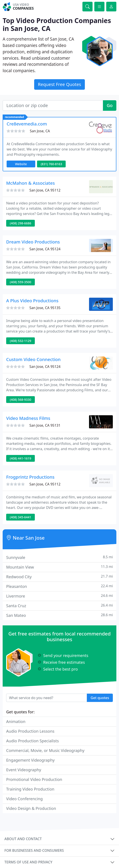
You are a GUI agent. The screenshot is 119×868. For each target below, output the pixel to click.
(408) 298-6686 (21, 223)
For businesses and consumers (34, 850)
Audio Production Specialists (33, 741)
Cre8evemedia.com (27, 124)
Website (21, 164)
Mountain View (59, 567)
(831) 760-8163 (51, 164)
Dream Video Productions (33, 242)
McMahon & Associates (31, 183)
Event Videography (24, 770)
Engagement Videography (30, 760)
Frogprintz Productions (30, 477)
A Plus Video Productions (32, 301)
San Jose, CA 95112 (45, 190)
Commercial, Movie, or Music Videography (45, 750)
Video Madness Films (28, 418)
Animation (16, 721)
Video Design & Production (31, 808)
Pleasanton (59, 586)
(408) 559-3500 (21, 282)
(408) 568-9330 (21, 400)
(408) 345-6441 (21, 517)
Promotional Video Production (34, 779)
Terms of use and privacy (28, 862)
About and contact (23, 839)
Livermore (59, 596)
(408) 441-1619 (21, 458)
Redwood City (59, 577)
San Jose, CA (40, 131)
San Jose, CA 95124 (45, 249)
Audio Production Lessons (30, 731)
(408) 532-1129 (21, 341)
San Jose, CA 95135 (45, 308)
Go (110, 105)
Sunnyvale (59, 557)
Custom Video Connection (33, 359)
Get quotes (100, 698)
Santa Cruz (59, 606)
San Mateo (59, 615)
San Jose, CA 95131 (45, 425)
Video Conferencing (24, 799)
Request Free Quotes (59, 84)
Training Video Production (30, 789)
